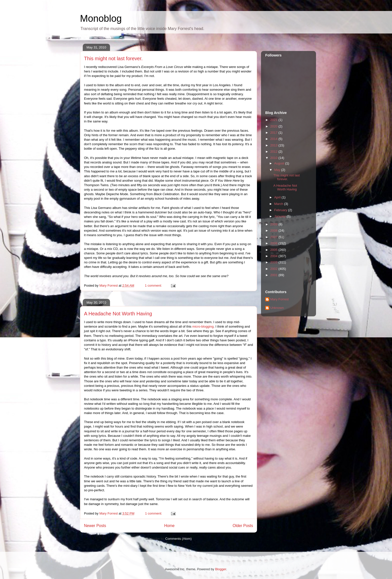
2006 (274, 243)
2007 (274, 237)
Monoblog (101, 18)
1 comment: (154, 286)
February (281, 210)
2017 (274, 133)
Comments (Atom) (178, 539)
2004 (274, 256)
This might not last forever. (113, 58)
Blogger (220, 569)
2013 (274, 145)
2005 (274, 250)
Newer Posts (95, 526)
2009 (274, 224)
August (280, 163)
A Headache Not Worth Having (118, 314)
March (279, 204)
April (278, 197)
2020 (274, 126)
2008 (274, 231)
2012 (274, 152)
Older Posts (243, 526)
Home (169, 526)
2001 (274, 275)
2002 (274, 269)
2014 (274, 139)
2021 (274, 120)
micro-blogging (203, 326)
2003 (274, 262)
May (278, 170)
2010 (274, 158)
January (280, 216)
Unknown (277, 308)
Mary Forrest (279, 299)
